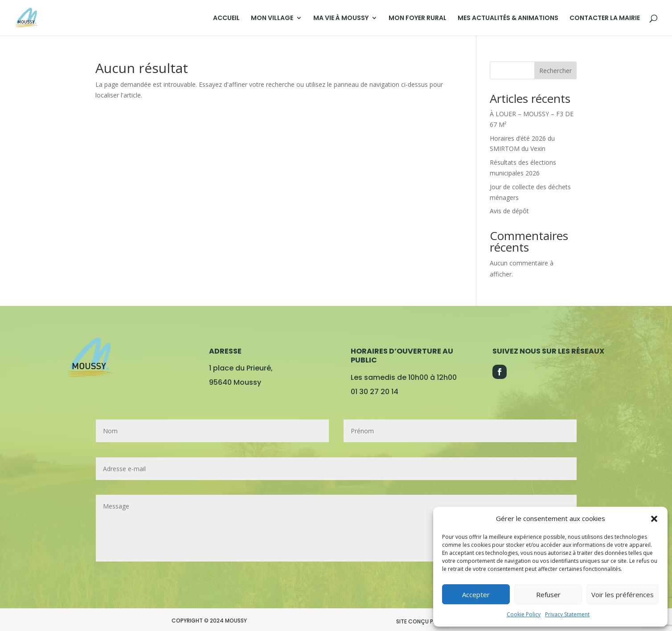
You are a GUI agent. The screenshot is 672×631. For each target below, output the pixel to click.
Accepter (476, 594)
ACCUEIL (226, 18)
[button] (654, 519)
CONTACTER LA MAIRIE (605, 18)
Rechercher (555, 71)
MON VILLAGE (272, 18)
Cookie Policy (524, 614)
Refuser (548, 594)
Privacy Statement (567, 614)
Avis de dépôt (509, 211)
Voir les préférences (623, 594)
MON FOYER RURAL (418, 18)
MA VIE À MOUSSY (341, 18)
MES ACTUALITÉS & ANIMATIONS (508, 18)
